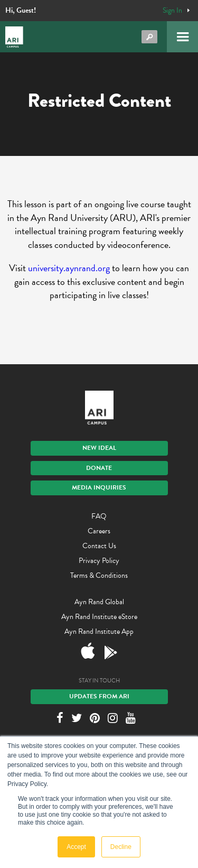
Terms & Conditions (99, 575)
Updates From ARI (99, 696)
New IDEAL (99, 448)
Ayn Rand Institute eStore (99, 617)
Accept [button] (76, 847)
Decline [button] (121, 847)
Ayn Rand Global (99, 602)
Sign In (172, 11)
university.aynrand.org (69, 268)
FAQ (99, 516)
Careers (99, 531)
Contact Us (99, 546)
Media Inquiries (99, 487)
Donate (99, 468)
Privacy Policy (99, 561)
